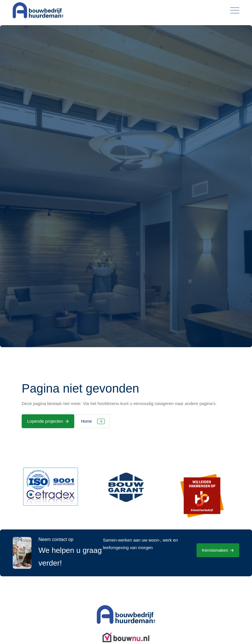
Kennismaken (215, 550)
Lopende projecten (45, 421)
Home (86, 421)
